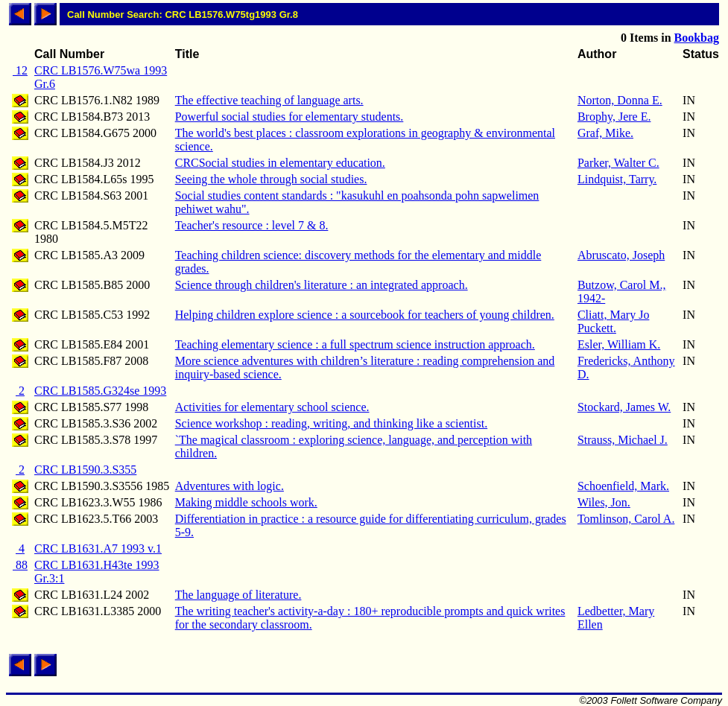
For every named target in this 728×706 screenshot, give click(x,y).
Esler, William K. (619, 344)
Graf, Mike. (605, 133)
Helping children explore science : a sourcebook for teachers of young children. (365, 315)
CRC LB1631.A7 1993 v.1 (98, 548)
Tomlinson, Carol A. (626, 519)
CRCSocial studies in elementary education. (280, 163)
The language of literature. (238, 595)
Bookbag (697, 38)
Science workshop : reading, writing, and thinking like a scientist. (331, 423)
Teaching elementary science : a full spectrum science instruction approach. (355, 344)
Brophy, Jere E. (614, 117)
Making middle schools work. (246, 502)
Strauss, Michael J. (623, 440)
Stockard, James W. (624, 407)
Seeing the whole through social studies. (271, 179)
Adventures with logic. (230, 486)
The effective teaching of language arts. (269, 100)
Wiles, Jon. (604, 502)
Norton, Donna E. (620, 100)
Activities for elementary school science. (272, 407)
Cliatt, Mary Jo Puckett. (613, 321)
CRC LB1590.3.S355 (85, 470)
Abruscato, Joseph (621, 255)
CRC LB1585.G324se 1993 (100, 391)
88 (20, 565)
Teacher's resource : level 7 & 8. (252, 225)
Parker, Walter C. (618, 163)
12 (20, 70)
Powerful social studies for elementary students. (289, 117)
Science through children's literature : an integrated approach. (322, 285)
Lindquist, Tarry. (617, 179)
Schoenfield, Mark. (623, 486)
